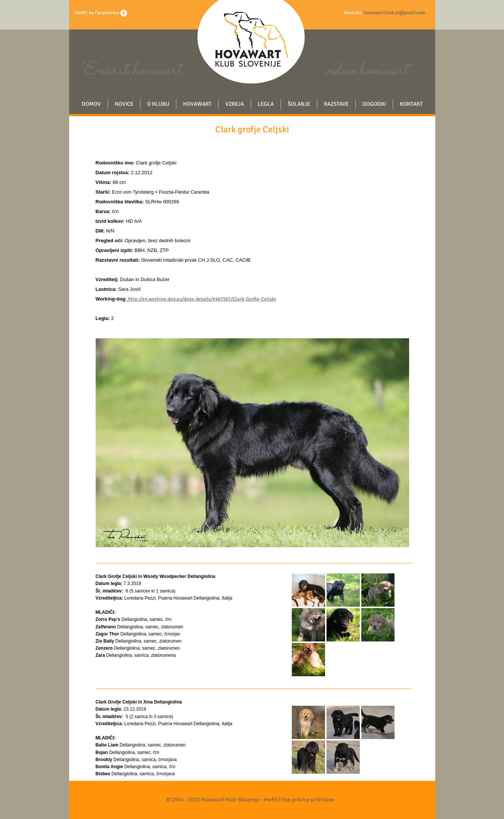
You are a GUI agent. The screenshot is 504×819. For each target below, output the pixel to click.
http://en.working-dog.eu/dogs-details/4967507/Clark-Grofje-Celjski (202, 299)
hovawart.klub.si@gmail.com (395, 13)
